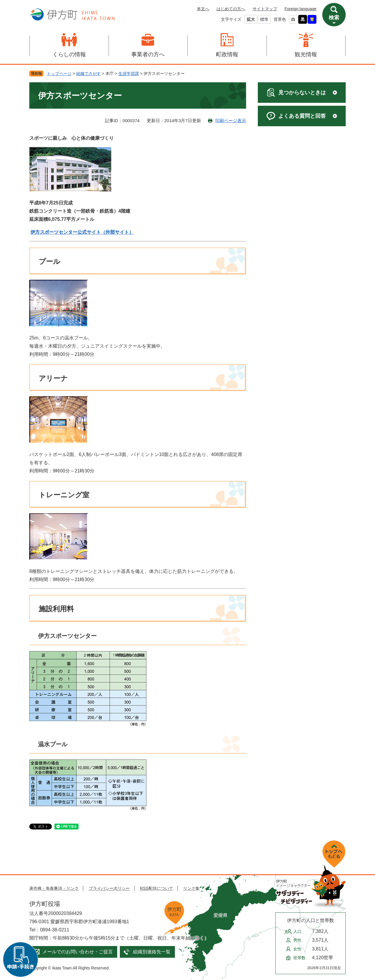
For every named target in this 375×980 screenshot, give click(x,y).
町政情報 (227, 54)
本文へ (203, 9)
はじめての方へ (231, 9)
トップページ (59, 74)
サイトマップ (265, 9)
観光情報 (306, 54)
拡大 (251, 19)
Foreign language (300, 9)
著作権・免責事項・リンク (54, 888)
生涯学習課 (129, 74)
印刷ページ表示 (231, 121)
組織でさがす (88, 74)
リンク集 (191, 888)
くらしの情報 (69, 54)
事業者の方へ (148, 54)
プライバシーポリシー (109, 888)
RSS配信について (157, 888)
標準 (264, 19)
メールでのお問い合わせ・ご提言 (78, 952)
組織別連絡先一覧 (152, 952)
